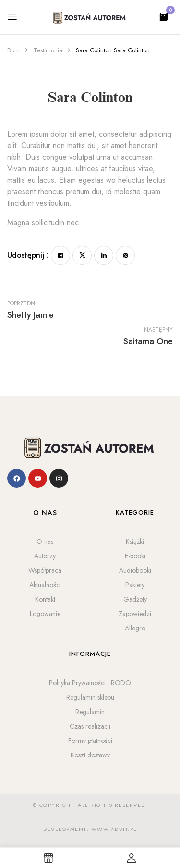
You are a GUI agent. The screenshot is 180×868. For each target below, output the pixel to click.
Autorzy (45, 556)
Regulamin (90, 712)
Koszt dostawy (90, 755)
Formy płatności (90, 741)
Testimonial (49, 50)
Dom (13, 50)
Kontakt (45, 599)
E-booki (135, 556)
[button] (164, 16)
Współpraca (45, 570)
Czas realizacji (90, 726)
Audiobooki (135, 570)
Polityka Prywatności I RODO (90, 683)
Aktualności (45, 585)
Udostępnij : (28, 255)
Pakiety (135, 585)
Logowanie (45, 614)
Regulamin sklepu (90, 697)
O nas (45, 541)
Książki (135, 541)
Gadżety (135, 599)
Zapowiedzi (135, 614)
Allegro (135, 628)
